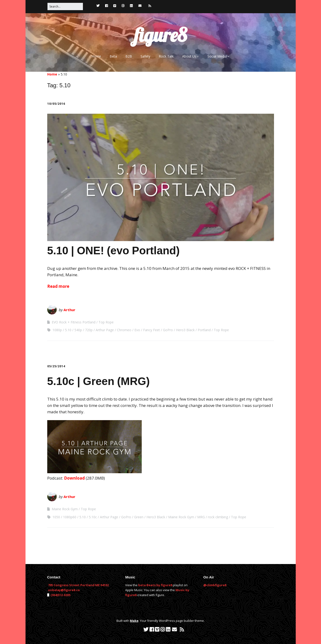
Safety (145, 56)
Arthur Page (105, 330)
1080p (57, 330)
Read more (58, 286)
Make (134, 621)
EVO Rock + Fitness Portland (74, 322)
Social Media (217, 56)
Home (96, 56)
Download (74, 478)
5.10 (68, 330)
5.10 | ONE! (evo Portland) (113, 251)
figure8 (160, 35)
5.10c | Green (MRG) (98, 381)
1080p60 (70, 517)
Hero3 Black (185, 330)
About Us (189, 56)
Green (139, 517)
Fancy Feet (152, 330)
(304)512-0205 (60, 595)
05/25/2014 (56, 366)
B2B (129, 56)
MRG (201, 517)
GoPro (168, 330)
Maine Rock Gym (65, 509)
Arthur (69, 310)
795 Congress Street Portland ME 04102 (78, 585)
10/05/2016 (56, 104)
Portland (204, 330)
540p (78, 330)
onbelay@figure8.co (64, 590)
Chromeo (124, 330)
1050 (56, 517)
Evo (137, 330)
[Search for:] (65, 6)
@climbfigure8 (215, 585)
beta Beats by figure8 (155, 585)
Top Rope (106, 322)
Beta (113, 56)
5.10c (93, 517)
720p (89, 330)
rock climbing (218, 517)
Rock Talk (166, 56)
